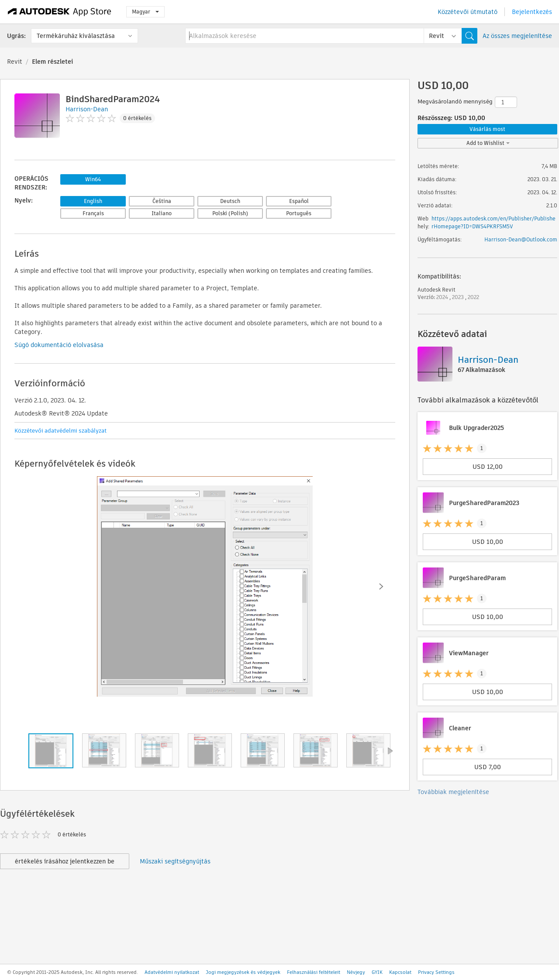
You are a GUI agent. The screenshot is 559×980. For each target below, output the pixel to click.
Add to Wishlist (488, 143)
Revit (15, 62)
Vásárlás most (487, 129)
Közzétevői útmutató (468, 12)
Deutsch (230, 201)
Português (299, 213)
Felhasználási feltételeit (314, 972)
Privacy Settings (436, 972)
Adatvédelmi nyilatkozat (172, 972)
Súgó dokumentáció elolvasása (59, 345)
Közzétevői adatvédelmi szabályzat (60, 431)
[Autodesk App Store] (60, 12)
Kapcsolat (400, 972)
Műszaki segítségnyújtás (175, 861)
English (93, 201)
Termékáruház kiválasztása (76, 36)
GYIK (377, 972)
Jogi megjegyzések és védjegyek (243, 972)
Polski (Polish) (230, 213)
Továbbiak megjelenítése (453, 792)
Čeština (162, 201)
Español (299, 201)
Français (93, 213)
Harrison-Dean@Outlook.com (521, 239)
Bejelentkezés (532, 12)
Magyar (145, 12)
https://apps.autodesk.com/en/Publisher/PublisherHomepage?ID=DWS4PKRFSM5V (493, 222)
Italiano (162, 213)
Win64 (93, 179)
